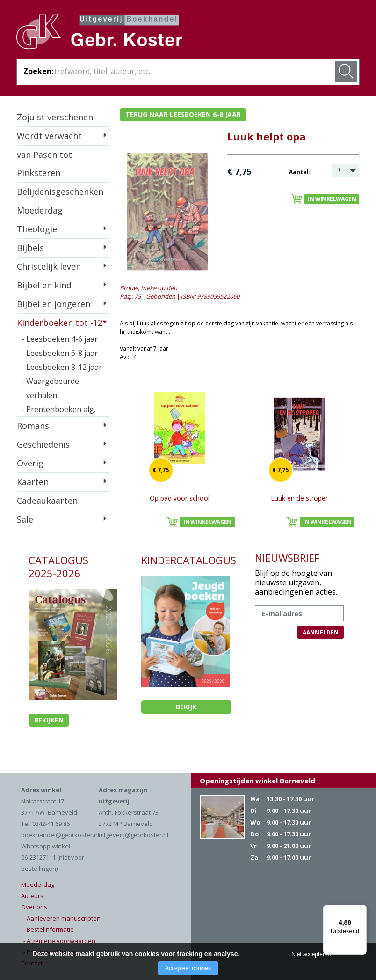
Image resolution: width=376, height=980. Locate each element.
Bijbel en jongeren (54, 304)
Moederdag (40, 210)
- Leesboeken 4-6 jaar (60, 339)
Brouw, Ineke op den (148, 288)
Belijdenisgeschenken (60, 192)
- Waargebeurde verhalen (50, 388)
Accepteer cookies (188, 968)
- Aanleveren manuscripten (62, 918)
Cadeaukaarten (47, 501)
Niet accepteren (311, 954)
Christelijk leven (49, 266)
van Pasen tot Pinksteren (44, 164)
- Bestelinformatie (49, 929)
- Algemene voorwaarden (59, 941)
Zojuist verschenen (55, 117)
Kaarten (33, 482)
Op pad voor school (180, 498)
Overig (30, 463)
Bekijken (49, 720)
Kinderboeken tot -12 (60, 323)
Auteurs (32, 896)
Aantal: (300, 172)
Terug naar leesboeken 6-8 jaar (183, 114)
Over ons (34, 907)
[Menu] (361, 910)
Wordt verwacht (49, 136)
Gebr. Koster (99, 33)
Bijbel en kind (44, 285)
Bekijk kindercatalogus (186, 708)
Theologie (37, 229)
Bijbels (30, 248)
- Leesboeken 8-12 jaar (62, 367)
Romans (33, 426)
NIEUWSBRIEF (287, 558)
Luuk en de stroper (299, 498)
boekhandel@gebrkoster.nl (60, 835)
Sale (25, 519)
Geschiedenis (43, 444)
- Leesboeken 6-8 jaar (60, 353)
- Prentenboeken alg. (58, 409)
